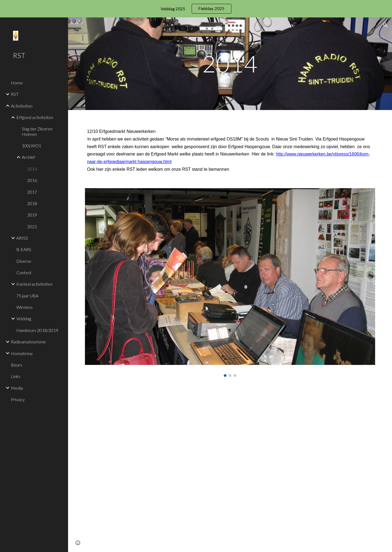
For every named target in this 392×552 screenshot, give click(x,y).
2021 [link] (32, 226)
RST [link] (15, 94)
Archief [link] (28, 157)
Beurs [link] (16, 365)
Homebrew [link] (22, 353)
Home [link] (17, 83)
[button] (385, 25)
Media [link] (17, 388)
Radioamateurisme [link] (28, 342)
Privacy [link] (18, 399)
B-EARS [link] (24, 249)
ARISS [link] (22, 238)
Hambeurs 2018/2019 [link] (37, 330)
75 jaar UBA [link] (27, 296)
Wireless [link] (24, 307)
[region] (196, 9)
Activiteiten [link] (22, 106)
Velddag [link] (24, 318)
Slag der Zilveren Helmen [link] (37, 131)
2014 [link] (32, 169)
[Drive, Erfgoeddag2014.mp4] (180, 459)
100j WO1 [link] (31, 146)
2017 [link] (32, 192)
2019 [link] (32, 215)
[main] (230, 64)
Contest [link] (24, 272)
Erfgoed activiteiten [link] (35, 117)
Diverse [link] (24, 261)
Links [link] (16, 376)
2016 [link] (32, 180)
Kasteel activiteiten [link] (34, 284)
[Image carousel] (230, 283)
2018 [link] (32, 203)
